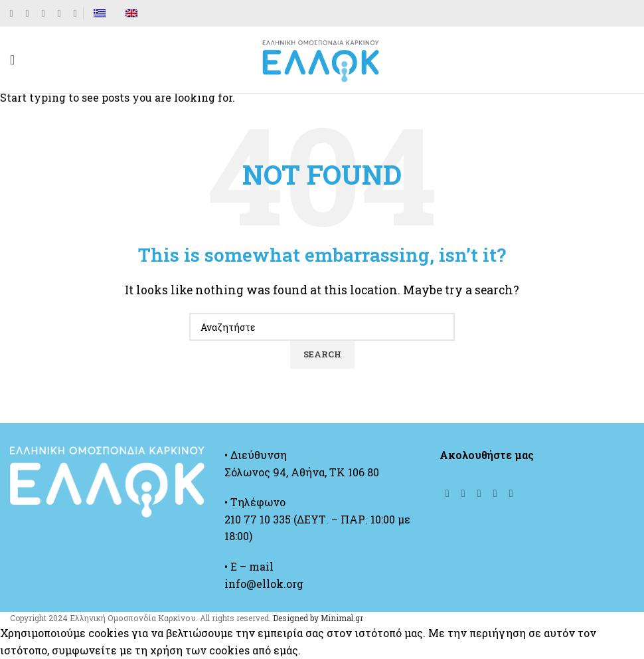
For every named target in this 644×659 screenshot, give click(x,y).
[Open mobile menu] (12, 60)
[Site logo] (322, 58)
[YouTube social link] (59, 14)
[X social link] (27, 14)
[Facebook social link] (11, 14)
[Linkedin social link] (75, 14)
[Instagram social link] (43, 14)
